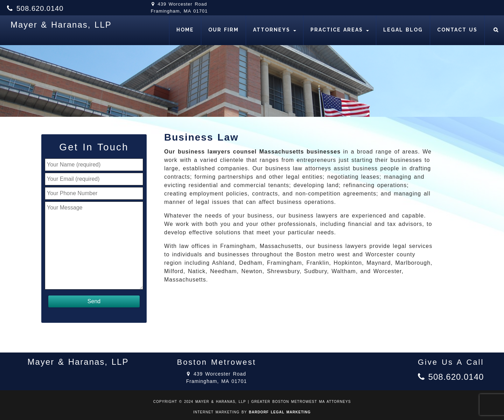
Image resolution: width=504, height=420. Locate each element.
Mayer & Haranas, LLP (61, 25)
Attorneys (275, 30)
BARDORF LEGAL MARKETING (280, 412)
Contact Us (457, 30)
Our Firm (223, 30)
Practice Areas (340, 30)
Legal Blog (403, 30)
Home (185, 30)
